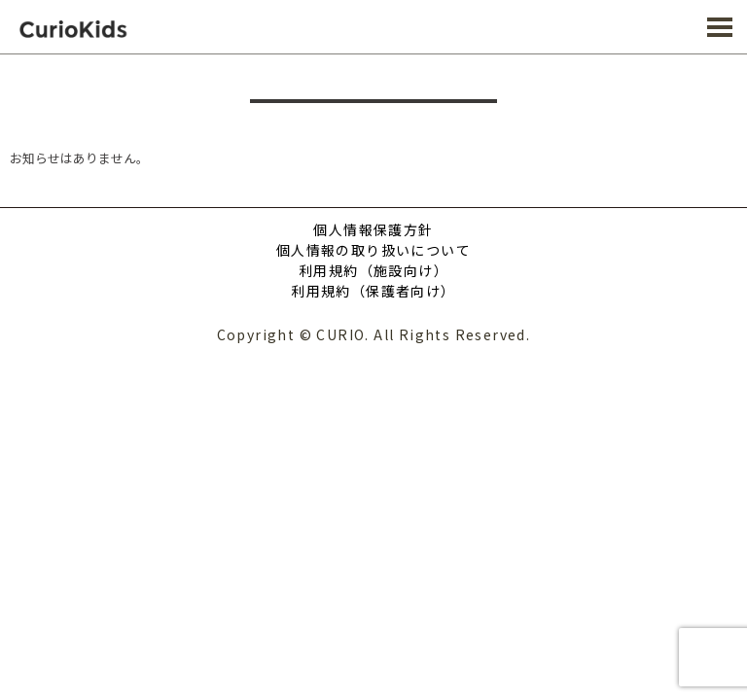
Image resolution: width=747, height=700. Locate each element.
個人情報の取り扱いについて (373, 250)
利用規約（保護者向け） (373, 291)
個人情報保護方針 (373, 229)
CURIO (88, 29)
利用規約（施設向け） (373, 270)
